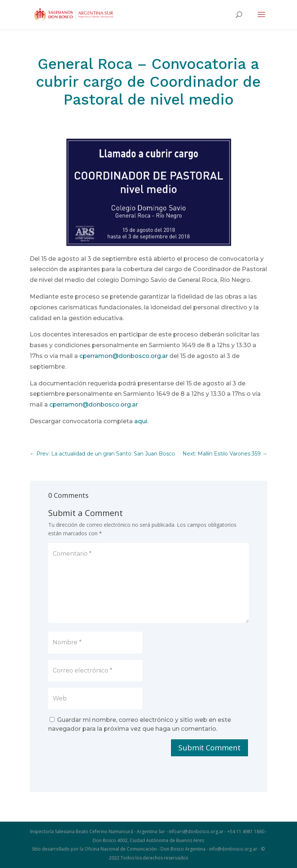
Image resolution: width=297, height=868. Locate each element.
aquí (141, 421)
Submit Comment (209, 748)
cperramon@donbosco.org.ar (124, 356)
